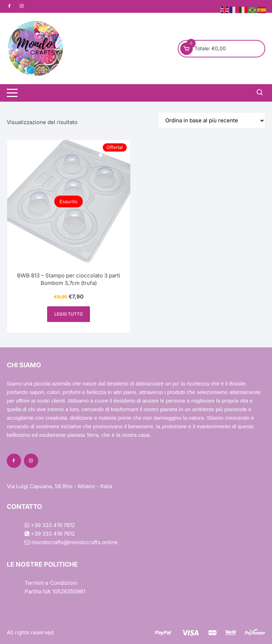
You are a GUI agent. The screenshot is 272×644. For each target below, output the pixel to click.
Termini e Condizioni (51, 583)
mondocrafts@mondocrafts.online (71, 542)
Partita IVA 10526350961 (55, 591)
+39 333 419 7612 (50, 525)
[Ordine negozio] (212, 121)
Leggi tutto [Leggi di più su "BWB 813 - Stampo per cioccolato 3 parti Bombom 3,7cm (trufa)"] (69, 314)
